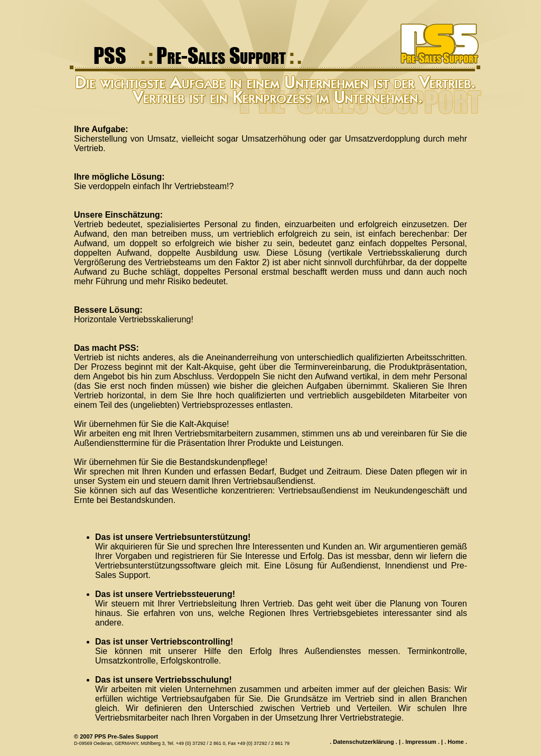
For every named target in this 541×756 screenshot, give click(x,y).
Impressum (421, 742)
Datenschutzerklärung (363, 742)
